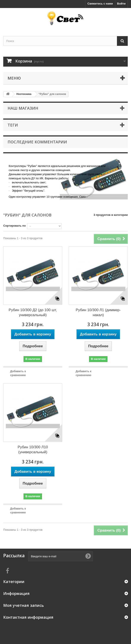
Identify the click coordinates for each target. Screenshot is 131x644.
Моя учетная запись (24, 605)
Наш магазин (23, 108)
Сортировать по (14, 226)
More (10, 203)
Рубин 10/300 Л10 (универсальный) (33, 450)
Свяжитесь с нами (100, 4)
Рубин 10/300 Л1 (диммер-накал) (98, 312)
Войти (121, 4)
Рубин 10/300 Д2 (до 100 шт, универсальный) (33, 312)
